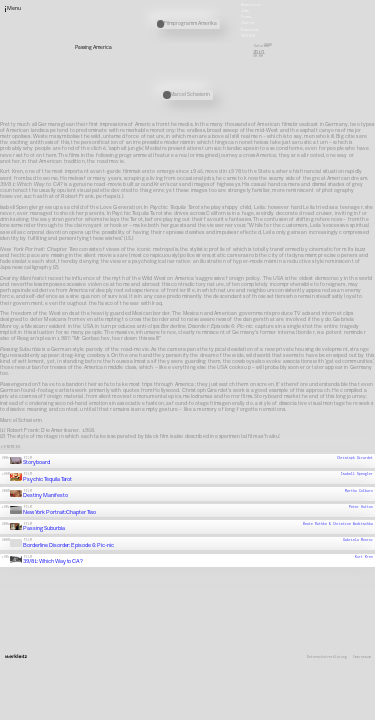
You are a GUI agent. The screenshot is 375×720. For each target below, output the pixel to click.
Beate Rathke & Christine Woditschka (338, 523)
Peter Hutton (361, 507)
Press (246, 17)
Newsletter (251, 4)
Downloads (250, 29)
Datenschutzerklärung (327, 657)
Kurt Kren (364, 556)
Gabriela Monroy (358, 540)
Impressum (362, 657)
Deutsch (248, 35)
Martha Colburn (359, 490)
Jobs (245, 11)
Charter (248, 23)
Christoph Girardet (355, 457)
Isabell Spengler (357, 474)
